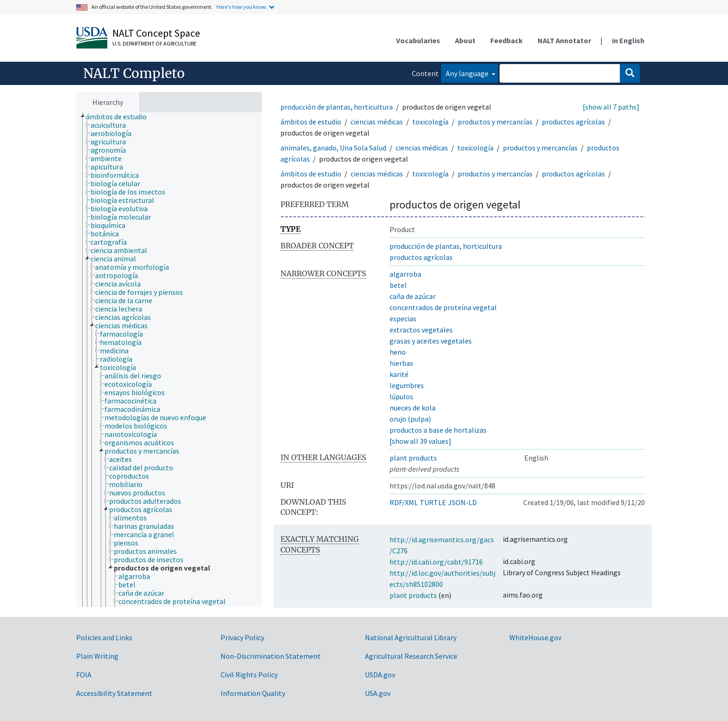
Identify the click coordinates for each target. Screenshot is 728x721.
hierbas (401, 363)
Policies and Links (104, 637)
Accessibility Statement (114, 693)
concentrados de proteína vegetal (443, 307)
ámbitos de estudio (311, 122)
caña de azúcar (413, 296)
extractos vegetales (421, 330)
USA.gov (378, 693)
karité (399, 374)
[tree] (169, 360)
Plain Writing (97, 656)
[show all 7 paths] (611, 107)
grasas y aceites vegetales (431, 341)
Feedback (507, 40)
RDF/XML (404, 502)
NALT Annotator (564, 40)
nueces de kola (413, 408)
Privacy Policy (242, 637)
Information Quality (253, 693)
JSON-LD (462, 502)
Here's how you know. (242, 7)
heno (398, 352)
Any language (468, 73)
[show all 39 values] (420, 441)
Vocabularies (418, 40)
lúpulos (401, 396)
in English (628, 40)
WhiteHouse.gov (535, 637)
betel (398, 285)
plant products (413, 458)
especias (403, 318)
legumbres (407, 385)
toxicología (430, 122)
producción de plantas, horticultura (337, 107)
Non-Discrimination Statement (271, 656)
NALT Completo (134, 73)
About (465, 40)
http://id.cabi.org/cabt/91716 (436, 562)
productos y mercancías (495, 122)
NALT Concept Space (156, 33)
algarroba (405, 274)
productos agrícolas (573, 122)
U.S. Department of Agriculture (154, 43)
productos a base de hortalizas (438, 430)
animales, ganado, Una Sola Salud (333, 148)
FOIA (84, 675)
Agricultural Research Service (411, 656)
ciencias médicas (377, 122)
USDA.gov (380, 675)
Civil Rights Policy (249, 675)
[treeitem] (120, 117)
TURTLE (433, 502)
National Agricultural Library (411, 637)
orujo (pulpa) (410, 419)
